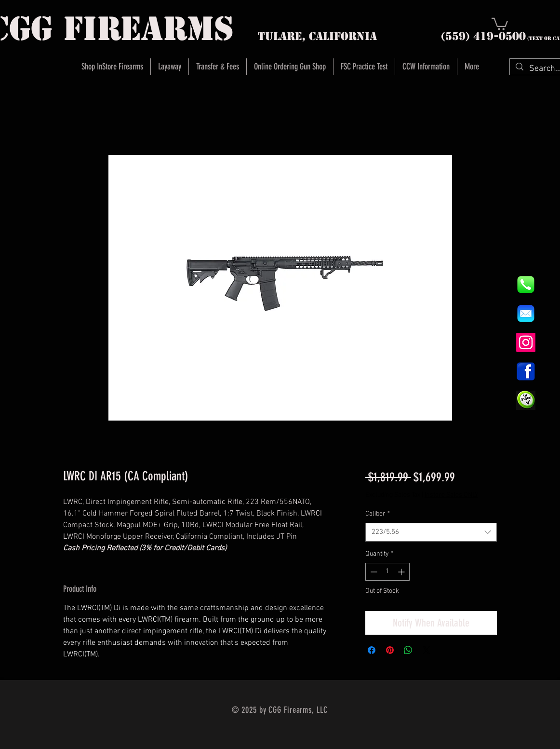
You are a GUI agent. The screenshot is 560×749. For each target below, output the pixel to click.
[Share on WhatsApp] (408, 650)
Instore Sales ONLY (451, 495)
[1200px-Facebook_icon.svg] (526, 371)
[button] (500, 23)
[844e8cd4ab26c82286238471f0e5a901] (526, 285)
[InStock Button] (526, 400)
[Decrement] (373, 572)
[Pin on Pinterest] (390, 650)
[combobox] (431, 532)
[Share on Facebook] (372, 650)
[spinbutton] (387, 572)
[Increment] (402, 572)
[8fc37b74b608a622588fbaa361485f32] (526, 313)
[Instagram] (526, 342)
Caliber (378, 514)
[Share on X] (427, 650)
